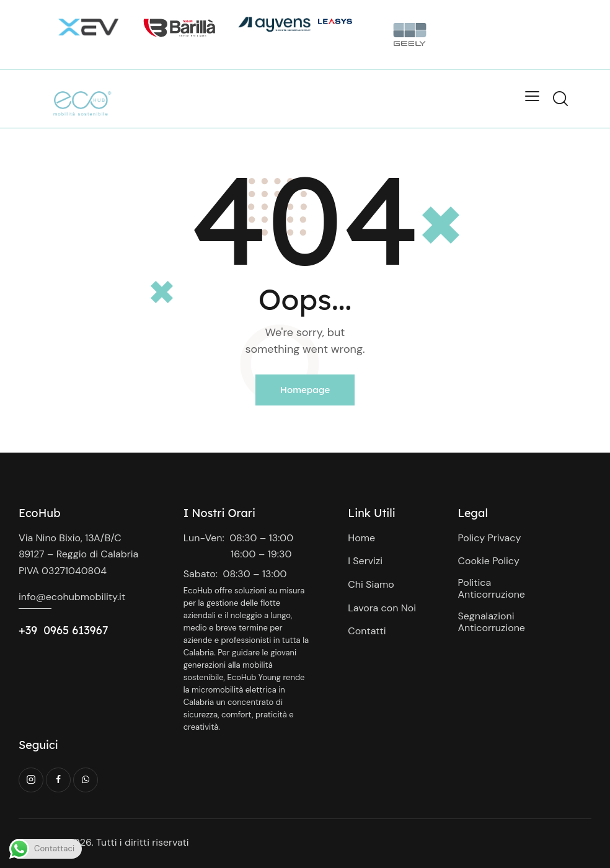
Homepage (305, 390)
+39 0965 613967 (64, 630)
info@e (35, 597)
